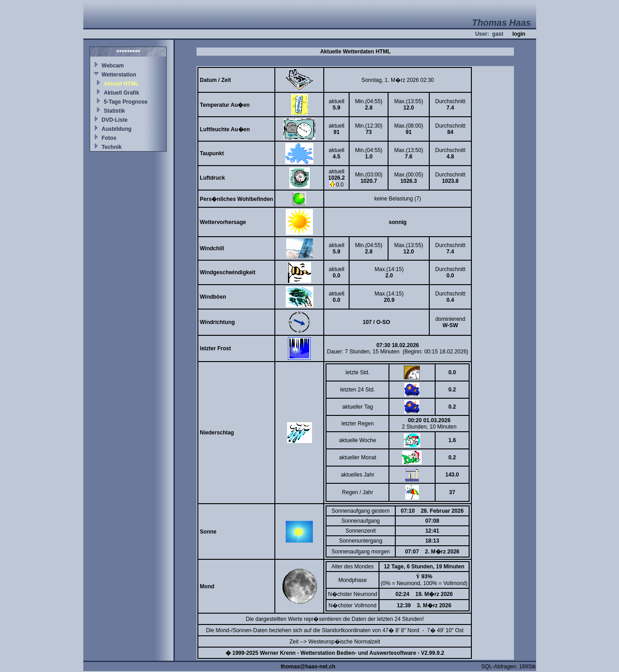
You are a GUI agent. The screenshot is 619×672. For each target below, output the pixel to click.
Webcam (113, 66)
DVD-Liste (114, 120)
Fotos (109, 138)
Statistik (114, 111)
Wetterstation (119, 75)
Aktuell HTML (121, 84)
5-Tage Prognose (125, 102)
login (519, 34)
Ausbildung (116, 129)
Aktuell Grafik (121, 93)
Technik (111, 147)
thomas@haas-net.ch (308, 667)
